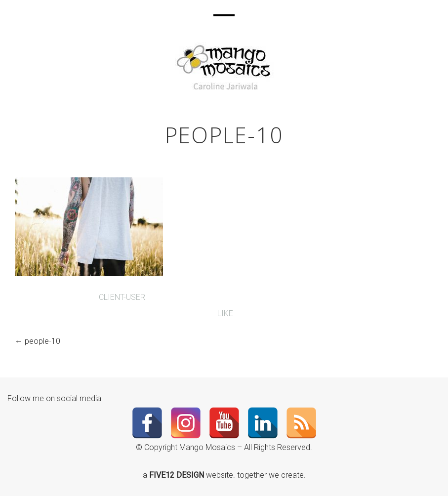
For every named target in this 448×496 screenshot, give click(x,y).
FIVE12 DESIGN (178, 475)
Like (224, 313)
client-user (122, 297)
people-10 (42, 341)
